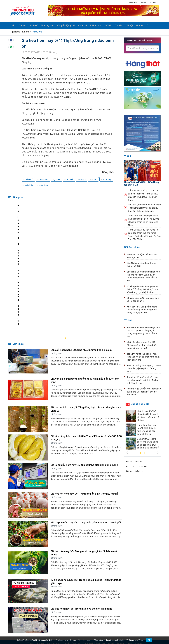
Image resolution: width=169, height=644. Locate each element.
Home (16, 31)
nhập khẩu (43, 184)
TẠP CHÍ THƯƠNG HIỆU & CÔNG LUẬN (83, 635)
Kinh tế (32, 25)
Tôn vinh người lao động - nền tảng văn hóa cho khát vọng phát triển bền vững (143, 356)
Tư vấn (115, 25)
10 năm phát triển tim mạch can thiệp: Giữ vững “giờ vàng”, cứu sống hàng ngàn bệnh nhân (142, 289)
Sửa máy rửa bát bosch (136, 471)
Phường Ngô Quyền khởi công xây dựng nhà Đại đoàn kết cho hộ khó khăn (144, 391)
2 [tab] (144, 453)
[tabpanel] (67, 246)
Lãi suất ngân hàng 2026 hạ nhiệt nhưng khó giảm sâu (81, 302)
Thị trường (37, 31)
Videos (135, 25)
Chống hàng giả (140, 404)
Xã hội (125, 25)
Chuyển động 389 (64, 25)
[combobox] (142, 48)
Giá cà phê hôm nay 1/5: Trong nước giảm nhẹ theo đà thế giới (86, 474)
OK (149, 640)
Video (128, 155)
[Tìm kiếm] (143, 25)
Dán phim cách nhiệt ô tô (137, 466)
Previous (127, 452)
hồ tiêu (94, 179)
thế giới (82, 179)
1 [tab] (140, 453)
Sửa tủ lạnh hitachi (134, 461)
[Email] (22, 617)
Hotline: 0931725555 (149, 3)
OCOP (105, 25)
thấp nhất (29, 179)
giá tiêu (57, 179)
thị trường (107, 179)
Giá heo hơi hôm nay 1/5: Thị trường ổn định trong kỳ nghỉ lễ (84, 446)
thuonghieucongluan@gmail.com (68, 613)
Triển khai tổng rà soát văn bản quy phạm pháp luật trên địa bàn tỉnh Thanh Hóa (143, 380)
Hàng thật (133, 3)
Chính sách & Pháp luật (87, 25)
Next (158, 452)
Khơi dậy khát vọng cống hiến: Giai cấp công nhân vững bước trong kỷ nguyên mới (142, 309)
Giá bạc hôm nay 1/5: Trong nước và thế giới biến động (81, 561)
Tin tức (21, 25)
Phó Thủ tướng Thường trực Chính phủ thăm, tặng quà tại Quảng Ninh (144, 368)
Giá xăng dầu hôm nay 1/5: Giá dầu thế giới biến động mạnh (84, 417)
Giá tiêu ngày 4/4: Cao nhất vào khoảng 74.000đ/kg (37, 276)
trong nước (44, 179)
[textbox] (142, 48)
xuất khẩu (29, 184)
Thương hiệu (45, 25)
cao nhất (70, 179)
